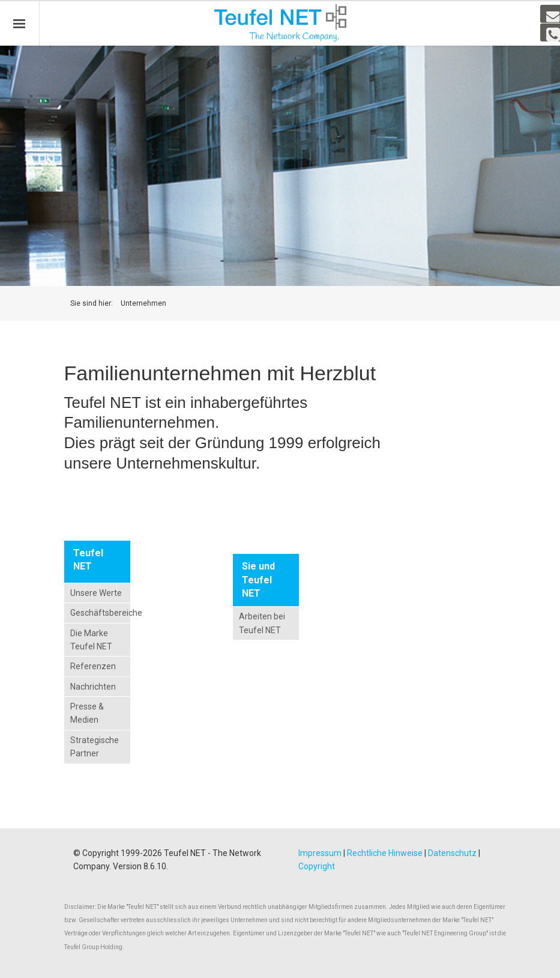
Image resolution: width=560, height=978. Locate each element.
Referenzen (93, 666)
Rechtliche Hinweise (385, 853)
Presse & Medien (87, 713)
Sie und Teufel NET (258, 580)
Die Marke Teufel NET (91, 640)
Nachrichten (93, 687)
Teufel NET (88, 560)
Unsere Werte (96, 593)
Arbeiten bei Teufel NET (262, 623)
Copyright (317, 866)
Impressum (320, 853)
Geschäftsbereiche (98, 613)
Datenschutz (452, 853)
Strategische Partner (95, 747)
